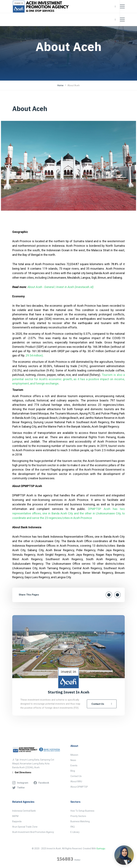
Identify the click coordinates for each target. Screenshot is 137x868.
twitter (19, 788)
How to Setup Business (82, 811)
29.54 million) (34, 355)
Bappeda (17, 821)
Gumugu (101, 848)
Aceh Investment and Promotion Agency (33, 832)
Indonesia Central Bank (24, 811)
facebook (41, 783)
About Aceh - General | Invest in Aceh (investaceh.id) (61, 287)
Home (60, 85)
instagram (20, 783)
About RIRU (76, 781)
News (73, 760)
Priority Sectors (78, 816)
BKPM (15, 816)
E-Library (75, 832)
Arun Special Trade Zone (25, 827)
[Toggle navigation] (122, 6)
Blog (73, 771)
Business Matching (80, 821)
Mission (74, 755)
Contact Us (102, 704)
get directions (22, 773)
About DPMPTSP (79, 787)
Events (74, 766)
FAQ (73, 827)
